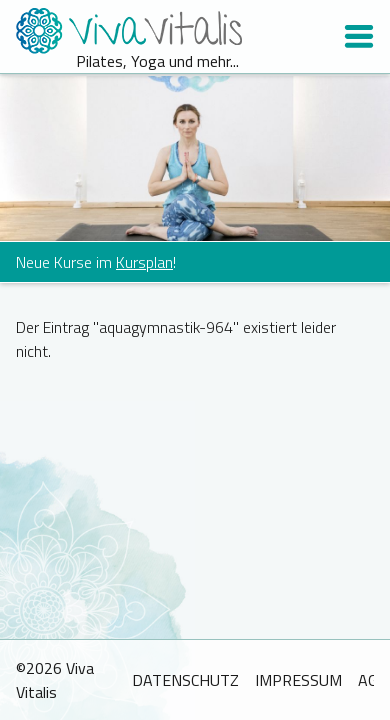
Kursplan (144, 262)
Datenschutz (185, 680)
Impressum (298, 680)
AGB (373, 680)
